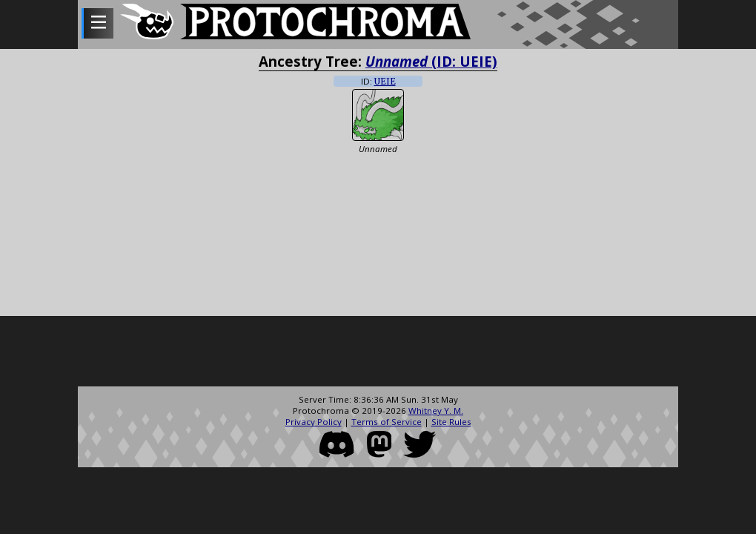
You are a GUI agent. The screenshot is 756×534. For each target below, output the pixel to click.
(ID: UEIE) (431, 61)
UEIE (385, 82)
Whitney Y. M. (436, 411)
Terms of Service (387, 422)
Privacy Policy (314, 422)
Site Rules (451, 422)
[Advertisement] (378, 353)
